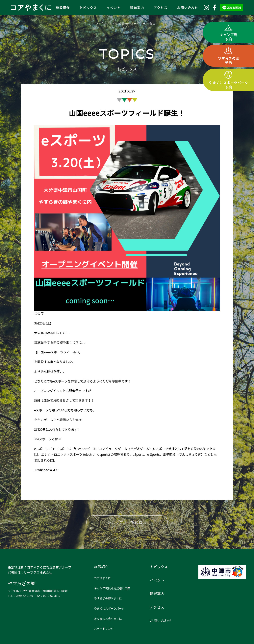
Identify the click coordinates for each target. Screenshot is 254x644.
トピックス (88, 8)
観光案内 (137, 8)
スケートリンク (104, 629)
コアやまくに (102, 578)
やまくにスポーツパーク (109, 608)
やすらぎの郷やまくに (108, 598)
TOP (97, 23)
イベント (114, 8)
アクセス (161, 8)
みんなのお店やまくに (108, 618)
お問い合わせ (188, 8)
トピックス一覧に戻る (127, 522)
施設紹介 (63, 8)
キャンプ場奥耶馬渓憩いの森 (112, 588)
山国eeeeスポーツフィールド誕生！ (138, 23)
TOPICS (110, 23)
